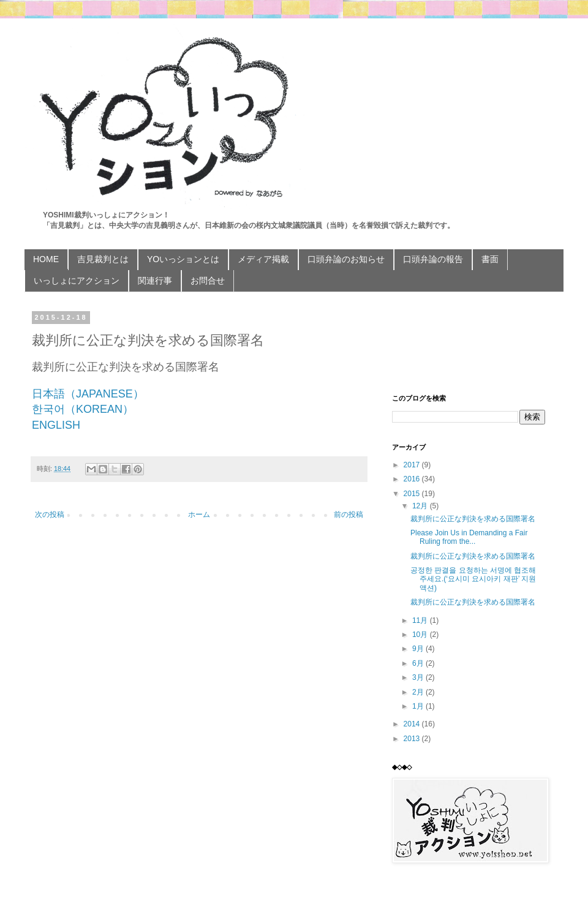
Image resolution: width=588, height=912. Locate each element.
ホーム (199, 514)
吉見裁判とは (103, 259)
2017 (413, 465)
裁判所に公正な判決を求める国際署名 (473, 519)
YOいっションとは (183, 259)
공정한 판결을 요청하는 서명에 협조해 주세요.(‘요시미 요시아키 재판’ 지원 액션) (473, 579)
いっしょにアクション (77, 281)
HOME (46, 259)
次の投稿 (50, 514)
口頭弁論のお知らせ (346, 259)
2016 (413, 479)
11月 (421, 620)
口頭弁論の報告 (433, 259)
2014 (413, 724)
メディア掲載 (263, 259)
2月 (419, 692)
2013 (413, 739)
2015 (413, 494)
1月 (419, 706)
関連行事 (155, 281)
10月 (421, 635)
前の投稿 (349, 514)
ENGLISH (56, 425)
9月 (419, 649)
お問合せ (208, 281)
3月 (419, 677)
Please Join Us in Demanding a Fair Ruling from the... (469, 537)
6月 (419, 663)
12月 (421, 506)
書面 (490, 259)
